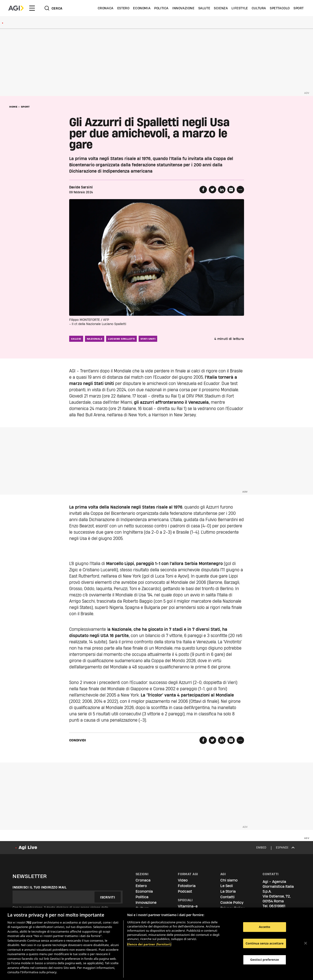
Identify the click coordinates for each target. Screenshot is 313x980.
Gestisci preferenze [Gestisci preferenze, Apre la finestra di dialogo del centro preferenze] (265, 960)
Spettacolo (280, 8)
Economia (142, 8)
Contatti (227, 897)
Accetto (265, 927)
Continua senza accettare (265, 943)
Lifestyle (240, 8)
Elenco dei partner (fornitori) (149, 944)
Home (13, 107)
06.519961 (277, 906)
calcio (76, 339)
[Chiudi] (306, 943)
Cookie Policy (232, 903)
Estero (123, 8)
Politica (161, 8)
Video (183, 880)
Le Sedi (227, 886)
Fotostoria (187, 886)
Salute (204, 8)
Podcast (185, 891)
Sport (299, 8)
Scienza (221, 8)
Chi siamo (229, 880)
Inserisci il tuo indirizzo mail (40, 887)
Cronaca (106, 8)
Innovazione (183, 8)
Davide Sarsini (81, 187)
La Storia (228, 891)
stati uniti (148, 339)
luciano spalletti (121, 339)
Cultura (259, 8)
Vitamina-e (188, 906)
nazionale (95, 339)
